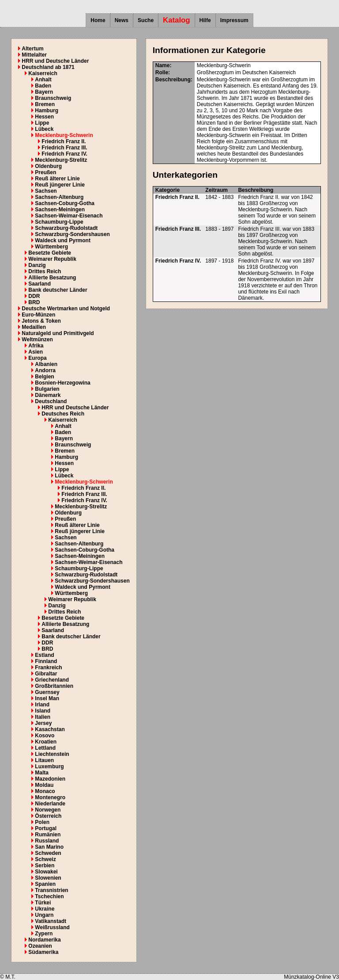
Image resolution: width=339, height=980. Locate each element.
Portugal (46, 828)
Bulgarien (47, 389)
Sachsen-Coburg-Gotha (65, 203)
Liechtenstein (52, 754)
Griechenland (52, 680)
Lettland (45, 748)
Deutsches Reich (63, 414)
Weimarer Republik (52, 259)
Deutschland (51, 401)
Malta (42, 773)
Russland (47, 841)
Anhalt (43, 80)
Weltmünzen (37, 339)
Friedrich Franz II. (64, 141)
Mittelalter (34, 55)
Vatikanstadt (51, 921)
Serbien (45, 866)
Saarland (40, 284)
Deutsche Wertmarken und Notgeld (66, 309)
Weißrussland (52, 927)
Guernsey (47, 692)
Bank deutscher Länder (58, 290)
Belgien (44, 377)
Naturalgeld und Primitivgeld (58, 333)
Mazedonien (50, 779)
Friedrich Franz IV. (64, 154)
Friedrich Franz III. (64, 148)
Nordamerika (44, 940)
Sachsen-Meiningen (60, 210)
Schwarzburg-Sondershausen (72, 234)
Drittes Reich (45, 271)
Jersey (43, 723)
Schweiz (45, 859)
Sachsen (46, 191)
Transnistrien (51, 890)
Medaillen (34, 327)
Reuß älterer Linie (57, 179)
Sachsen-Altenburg (59, 197)
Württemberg (51, 247)
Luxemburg (49, 766)
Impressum (234, 20)
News (122, 20)
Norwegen (48, 810)
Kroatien (46, 742)
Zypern (44, 934)
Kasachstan (50, 729)
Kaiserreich (43, 73)
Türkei (43, 903)
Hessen (44, 117)
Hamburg (47, 111)
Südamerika (43, 952)
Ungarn (44, 915)
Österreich (48, 816)
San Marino (49, 847)
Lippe (42, 123)
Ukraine (45, 909)
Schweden (48, 853)
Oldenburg (48, 166)
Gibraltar (46, 674)
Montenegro (50, 797)
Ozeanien (40, 946)
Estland (44, 655)
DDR (34, 296)
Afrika (36, 346)
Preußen (45, 172)
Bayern (44, 92)
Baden (43, 86)
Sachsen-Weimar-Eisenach (69, 216)
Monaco (45, 791)
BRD (34, 302)
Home (98, 20)
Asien (36, 352)
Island (43, 711)
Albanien (46, 364)
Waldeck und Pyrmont (63, 240)
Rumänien (48, 835)
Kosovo (45, 736)
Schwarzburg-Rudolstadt (66, 228)
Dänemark (48, 395)
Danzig (37, 265)
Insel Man (47, 698)
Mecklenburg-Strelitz (61, 160)
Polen (42, 822)
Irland (42, 705)
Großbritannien (54, 686)
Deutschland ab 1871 (48, 67)
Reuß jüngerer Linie (60, 185)
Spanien (45, 884)
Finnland (46, 661)
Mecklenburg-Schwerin (64, 135)
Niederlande (50, 804)
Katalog (177, 20)
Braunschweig (53, 98)
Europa (37, 358)
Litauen (44, 760)
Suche (146, 20)
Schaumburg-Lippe (59, 222)
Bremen (45, 104)
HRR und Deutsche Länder (55, 61)
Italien (43, 717)
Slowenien (48, 878)
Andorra (45, 370)
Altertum (32, 49)
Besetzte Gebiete (50, 253)
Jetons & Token (41, 321)
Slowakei (46, 872)
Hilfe (205, 20)
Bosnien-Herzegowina (62, 383)
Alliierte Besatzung (52, 278)
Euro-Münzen (38, 315)
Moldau (44, 785)
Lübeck (44, 129)
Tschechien (49, 896)
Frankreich (48, 667)
